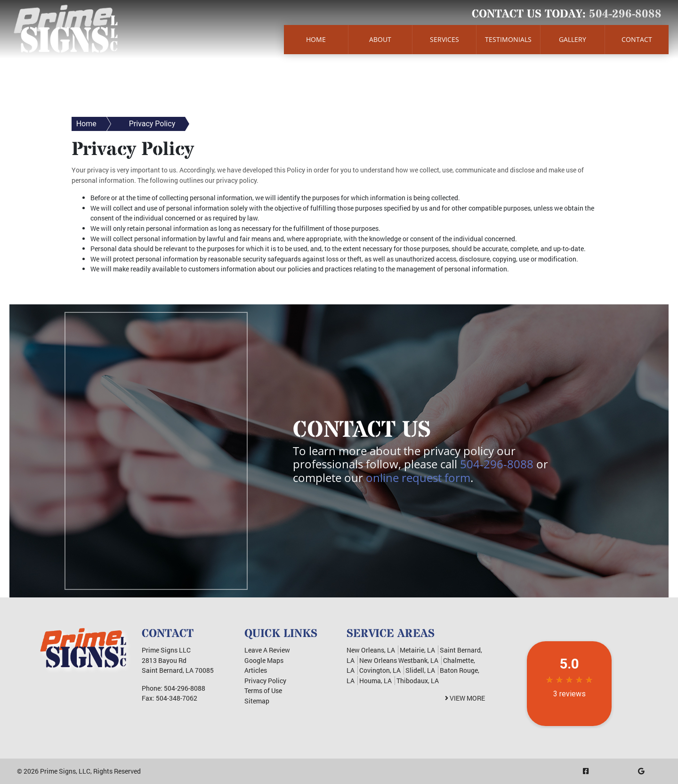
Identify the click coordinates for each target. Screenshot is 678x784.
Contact (637, 39)
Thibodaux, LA (418, 681)
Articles (256, 670)
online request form (418, 478)
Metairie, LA (417, 650)
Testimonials (508, 39)
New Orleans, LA (371, 650)
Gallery (573, 39)
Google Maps (264, 660)
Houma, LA (375, 681)
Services (444, 39)
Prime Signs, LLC (65, 771)
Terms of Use (263, 690)
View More (465, 698)
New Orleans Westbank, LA (399, 660)
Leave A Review (267, 650)
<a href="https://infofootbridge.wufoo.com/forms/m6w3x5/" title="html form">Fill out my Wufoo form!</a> (156, 449)
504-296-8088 (625, 14)
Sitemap (257, 701)
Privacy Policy (152, 124)
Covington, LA (380, 670)
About (380, 39)
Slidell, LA (420, 670)
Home (316, 39)
